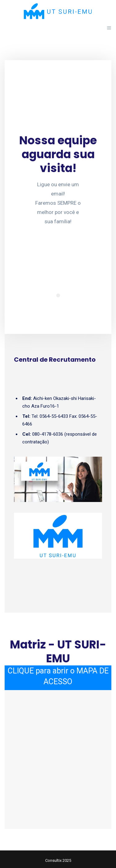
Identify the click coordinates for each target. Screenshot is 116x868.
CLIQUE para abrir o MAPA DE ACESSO (58, 676)
